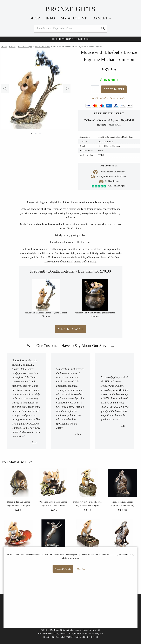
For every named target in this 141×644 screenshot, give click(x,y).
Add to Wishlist (100, 98)
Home (4, 46)
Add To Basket (114, 89)
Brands (12, 46)
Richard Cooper (25, 46)
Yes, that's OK (63, 569)
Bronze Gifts (70, 9)
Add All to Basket (70, 329)
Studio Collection (42, 46)
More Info (81, 569)
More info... (115, 125)
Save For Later (118, 98)
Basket (102, 18)
